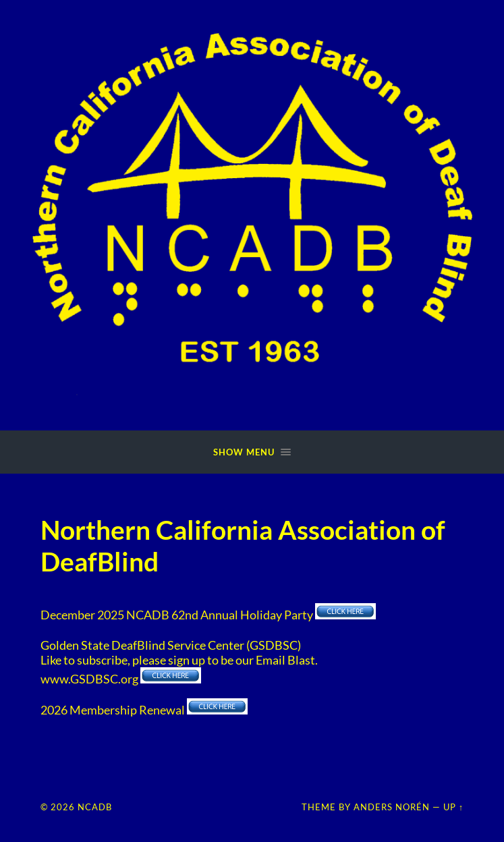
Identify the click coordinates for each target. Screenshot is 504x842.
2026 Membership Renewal (113, 710)
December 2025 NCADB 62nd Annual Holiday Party (177, 615)
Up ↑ (453, 807)
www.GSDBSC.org (90, 679)
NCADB (95, 807)
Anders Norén (392, 807)
